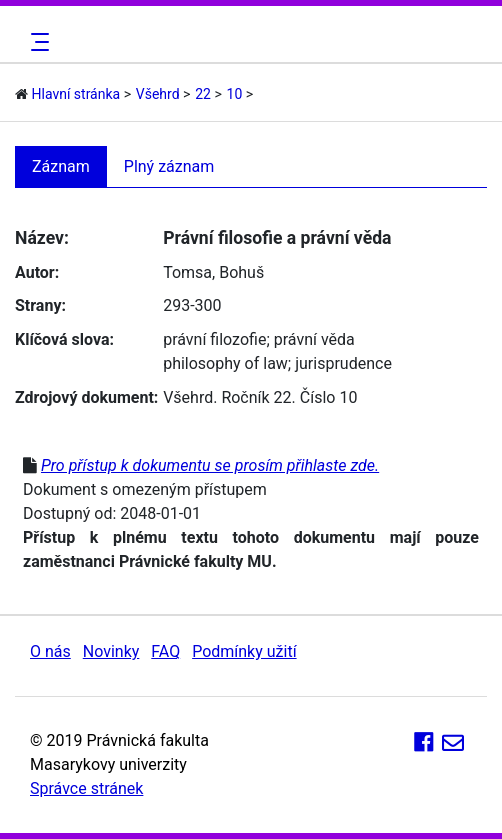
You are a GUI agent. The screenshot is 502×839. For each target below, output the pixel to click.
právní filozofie (214, 339)
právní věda (314, 339)
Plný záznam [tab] (169, 166)
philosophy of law (225, 363)
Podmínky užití (244, 651)
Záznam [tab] (61, 166)
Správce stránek (86, 788)
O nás (50, 651)
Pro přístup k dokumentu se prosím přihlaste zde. (210, 465)
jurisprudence (343, 363)
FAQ (165, 651)
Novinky (111, 651)
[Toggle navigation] (37, 42)
